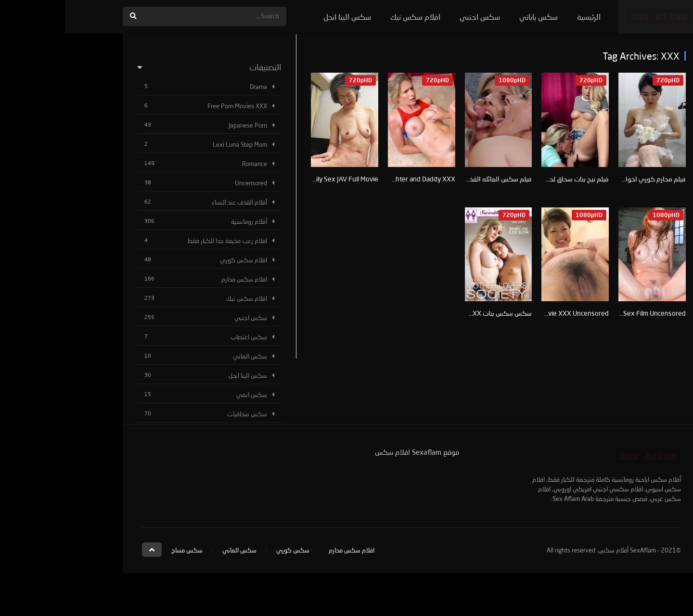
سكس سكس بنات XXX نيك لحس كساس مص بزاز (401, 313)
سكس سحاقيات (182, 414)
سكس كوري (228, 550)
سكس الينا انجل (282, 17)
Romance (190, 164)
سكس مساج (122, 550)
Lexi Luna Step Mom (175, 144)
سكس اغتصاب (184, 337)
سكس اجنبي (415, 17)
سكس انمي (187, 395)
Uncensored (186, 183)
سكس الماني (185, 356)
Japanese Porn (183, 125)
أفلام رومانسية (184, 221)
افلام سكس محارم (179, 279)
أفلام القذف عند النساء (174, 202)
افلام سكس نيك (350, 17)
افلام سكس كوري (179, 260)
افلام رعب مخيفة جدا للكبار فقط (162, 241)
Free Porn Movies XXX (172, 106)
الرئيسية (524, 17)
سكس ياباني (474, 17)
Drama (193, 87)
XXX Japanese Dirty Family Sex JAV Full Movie (247, 179)
